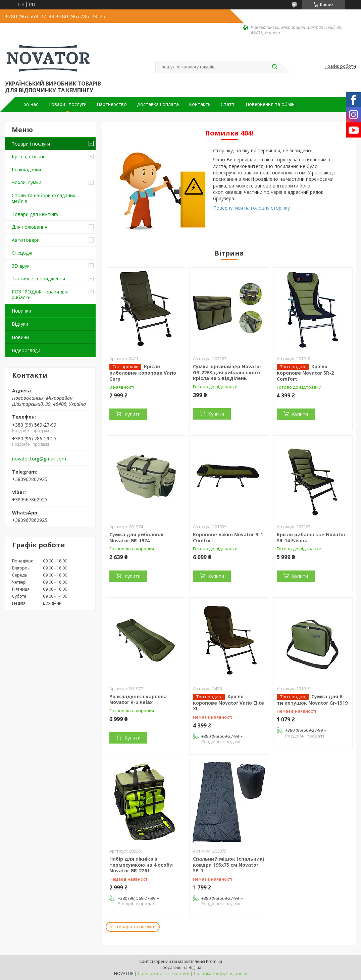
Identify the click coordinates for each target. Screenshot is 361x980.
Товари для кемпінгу (35, 214)
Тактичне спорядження (38, 279)
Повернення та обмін (270, 104)
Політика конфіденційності (221, 973)
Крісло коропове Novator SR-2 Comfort (305, 373)
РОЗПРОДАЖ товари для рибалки (40, 295)
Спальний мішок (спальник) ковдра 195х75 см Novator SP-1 (229, 865)
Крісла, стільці (28, 156)
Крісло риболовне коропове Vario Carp (143, 373)
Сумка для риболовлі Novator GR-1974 (136, 537)
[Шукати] (274, 67)
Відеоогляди (26, 350)
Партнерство (112, 104)
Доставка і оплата (158, 104)
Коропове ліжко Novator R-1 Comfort (228, 537)
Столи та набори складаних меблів (43, 198)
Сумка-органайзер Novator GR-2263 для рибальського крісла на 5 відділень (227, 372)
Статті (228, 104)
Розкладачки (26, 170)
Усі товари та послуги (133, 927)
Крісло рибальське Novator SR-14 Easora (311, 537)
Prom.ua (214, 961)
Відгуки (20, 324)
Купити (133, 414)
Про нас (29, 104)
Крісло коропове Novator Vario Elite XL (228, 703)
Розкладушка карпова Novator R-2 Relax (138, 699)
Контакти (200, 104)
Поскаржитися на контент (164, 973)
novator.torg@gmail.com (39, 459)
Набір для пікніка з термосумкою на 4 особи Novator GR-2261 (141, 865)
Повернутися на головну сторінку (251, 208)
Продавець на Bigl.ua (180, 967)
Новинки (21, 311)
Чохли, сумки (27, 182)
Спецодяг (22, 253)
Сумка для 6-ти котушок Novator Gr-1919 (312, 700)
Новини (20, 337)
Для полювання (30, 227)
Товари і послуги (67, 104)
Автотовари (26, 240)
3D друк (21, 266)
